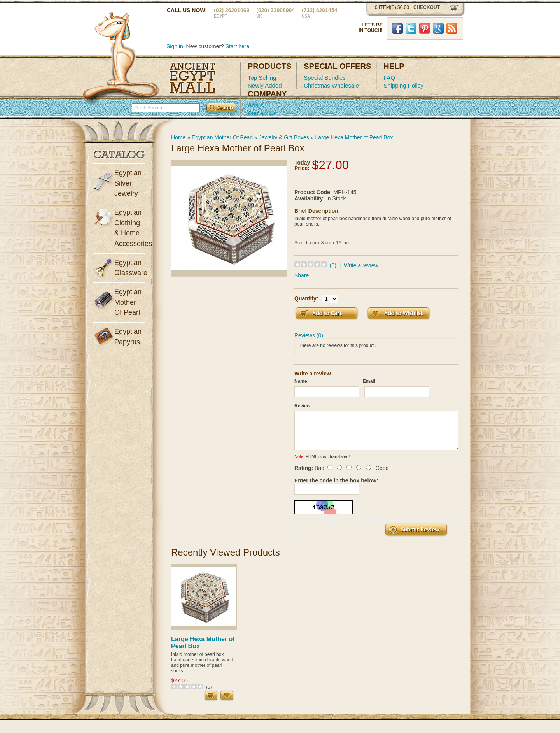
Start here (237, 46)
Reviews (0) (309, 335)
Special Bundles (325, 78)
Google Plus (438, 28)
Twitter (411, 28)
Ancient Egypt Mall (192, 78)
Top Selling (262, 78)
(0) (333, 265)
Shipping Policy (403, 85)
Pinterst (425, 28)
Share (302, 275)
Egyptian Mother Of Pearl (222, 137)
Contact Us (262, 113)
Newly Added (265, 85)
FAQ (389, 78)
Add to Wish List (399, 313)
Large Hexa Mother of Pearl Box (354, 137)
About (255, 105)
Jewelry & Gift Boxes (284, 137)
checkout (427, 7)
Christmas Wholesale (331, 85)
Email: (370, 381)
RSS (452, 28)
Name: (302, 381)
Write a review (361, 265)
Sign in (175, 46)
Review (302, 406)
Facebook (397, 28)
